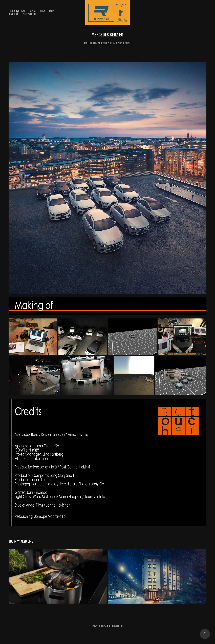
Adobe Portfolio (114, 626)
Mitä (52, 11)
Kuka (42, 11)
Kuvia (33, 11)
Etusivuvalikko (17, 11)
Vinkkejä (13, 14)
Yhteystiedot (30, 14)
